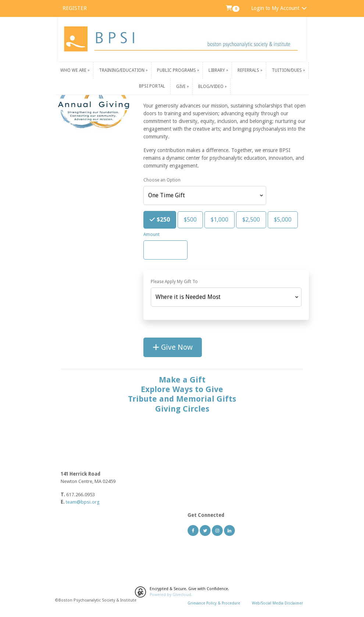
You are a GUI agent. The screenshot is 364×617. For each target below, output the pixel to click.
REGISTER (75, 8)
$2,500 (251, 219)
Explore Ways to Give (182, 389)
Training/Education (122, 70)
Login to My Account (279, 8)
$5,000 (283, 219)
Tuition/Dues (287, 70)
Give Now (173, 347)
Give (181, 86)
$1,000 (220, 219)
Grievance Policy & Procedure (214, 603)
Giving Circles (182, 409)
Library (217, 70)
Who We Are (74, 70)
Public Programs (177, 70)
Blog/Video (211, 86)
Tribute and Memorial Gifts (182, 399)
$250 (163, 219)
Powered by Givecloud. (171, 595)
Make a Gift (182, 380)
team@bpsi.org (83, 502)
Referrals (249, 70)
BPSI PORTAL (152, 86)
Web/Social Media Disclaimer (277, 603)
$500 (190, 219)
